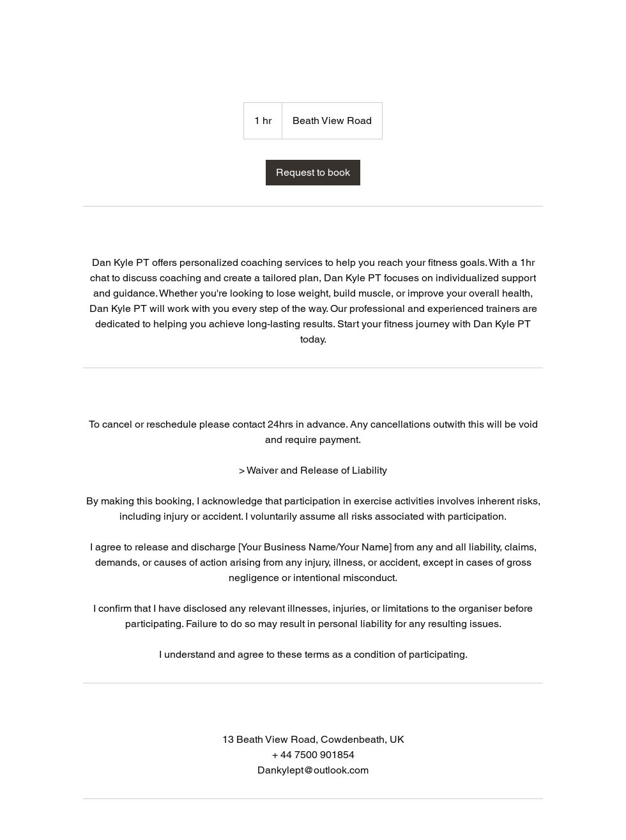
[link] (313, 173)
